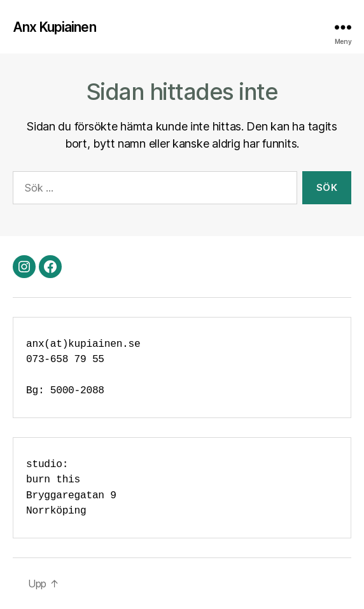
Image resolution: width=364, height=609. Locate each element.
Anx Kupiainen (54, 27)
